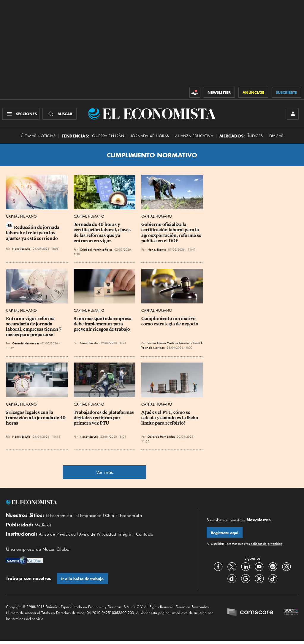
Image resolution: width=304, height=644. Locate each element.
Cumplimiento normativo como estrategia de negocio (170, 323)
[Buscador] (60, 115)
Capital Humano (21, 218)
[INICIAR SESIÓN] (292, 115)
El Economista (60, 517)
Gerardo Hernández (26, 345)
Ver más (105, 474)
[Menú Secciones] (22, 115)
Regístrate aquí (225, 535)
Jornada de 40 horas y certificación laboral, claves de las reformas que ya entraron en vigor (103, 234)
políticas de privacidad (266, 546)
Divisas (276, 137)
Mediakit (44, 527)
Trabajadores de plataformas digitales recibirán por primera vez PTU (104, 419)
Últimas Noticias (38, 137)
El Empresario (92, 517)
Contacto (155, 537)
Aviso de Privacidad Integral (113, 537)
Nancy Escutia (21, 250)
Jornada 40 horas (150, 137)
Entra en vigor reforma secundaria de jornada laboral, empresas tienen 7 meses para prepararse (34, 328)
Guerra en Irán (108, 137)
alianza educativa (194, 137)
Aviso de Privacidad (60, 537)
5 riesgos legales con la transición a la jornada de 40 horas (36, 419)
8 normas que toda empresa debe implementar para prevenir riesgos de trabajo (103, 325)
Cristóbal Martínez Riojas (96, 251)
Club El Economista (131, 517)
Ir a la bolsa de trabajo (83, 582)
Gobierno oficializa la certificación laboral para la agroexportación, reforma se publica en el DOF (172, 234)
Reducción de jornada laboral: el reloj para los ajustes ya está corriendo (33, 235)
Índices (255, 137)
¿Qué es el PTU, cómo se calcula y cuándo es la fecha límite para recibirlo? (170, 419)
